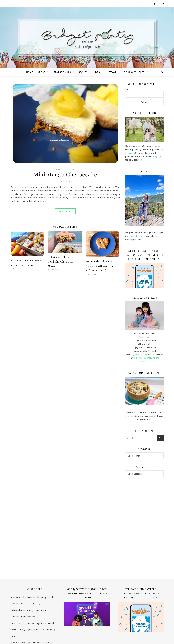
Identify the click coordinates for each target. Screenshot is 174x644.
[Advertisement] (144, 525)
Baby (98, 72)
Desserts (70, 169)
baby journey (141, 354)
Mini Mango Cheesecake (65, 174)
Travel (114, 72)
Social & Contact (133, 72)
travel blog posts (137, 236)
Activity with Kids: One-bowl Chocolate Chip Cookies (63, 262)
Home (30, 72)
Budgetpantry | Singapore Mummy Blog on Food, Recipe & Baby (87, 36)
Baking (59, 169)
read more (65, 211)
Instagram (156, 156)
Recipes (83, 72)
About (42, 72)
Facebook (130, 153)
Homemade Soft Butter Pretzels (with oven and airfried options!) (100, 266)
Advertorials (62, 72)
